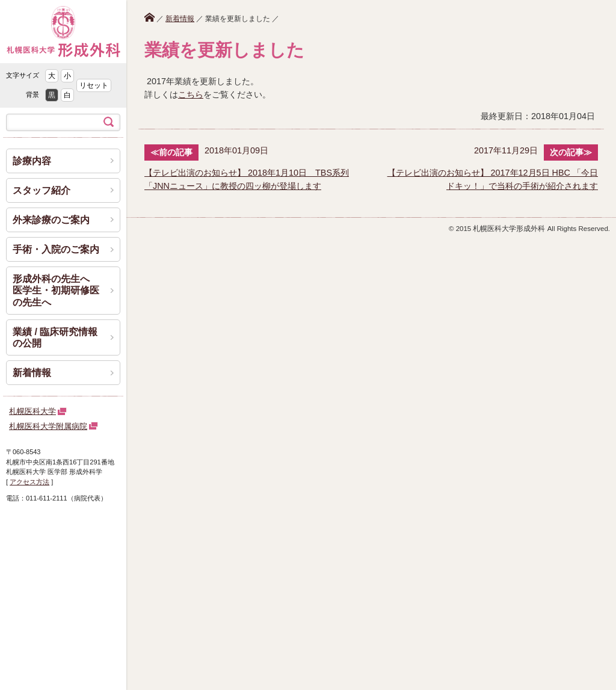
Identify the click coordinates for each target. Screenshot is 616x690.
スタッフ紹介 (42, 190)
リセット (94, 85)
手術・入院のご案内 (56, 249)
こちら (191, 94)
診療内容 (32, 161)
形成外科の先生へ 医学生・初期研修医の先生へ (56, 290)
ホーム (149, 17)
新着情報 (180, 19)
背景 (32, 94)
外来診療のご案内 (51, 220)
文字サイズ (23, 75)
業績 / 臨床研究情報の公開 (55, 337)
